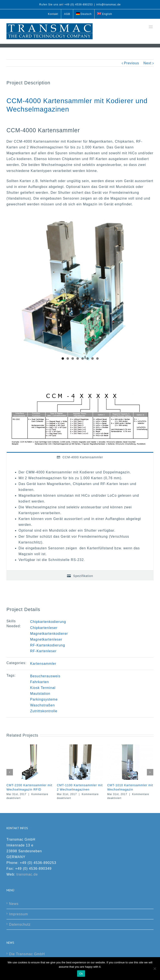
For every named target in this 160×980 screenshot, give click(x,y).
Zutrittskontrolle (44, 711)
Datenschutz (20, 924)
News (14, 904)
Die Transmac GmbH (27, 954)
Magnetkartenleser (46, 639)
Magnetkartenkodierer (49, 634)
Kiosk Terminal (43, 688)
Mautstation (40, 694)
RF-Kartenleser (43, 651)
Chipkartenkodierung (48, 622)
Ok (81, 974)
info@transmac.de (109, 5)
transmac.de (27, 874)
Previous (131, 63)
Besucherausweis (45, 676)
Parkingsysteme (44, 699)
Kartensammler (43, 664)
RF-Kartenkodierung (48, 645)
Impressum (19, 914)
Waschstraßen (43, 705)
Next (147, 63)
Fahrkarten (40, 682)
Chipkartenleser (44, 628)
